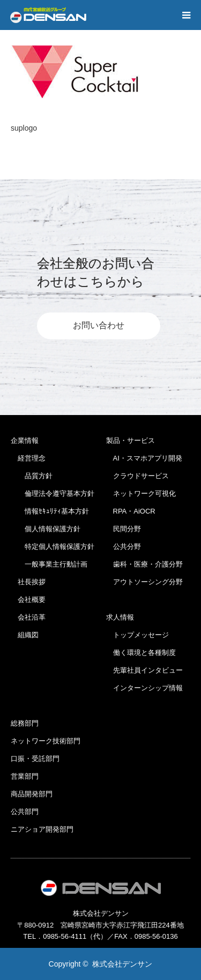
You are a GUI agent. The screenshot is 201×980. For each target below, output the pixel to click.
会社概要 (28, 600)
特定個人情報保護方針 (53, 546)
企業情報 (25, 440)
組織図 (25, 635)
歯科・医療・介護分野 (144, 564)
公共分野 (124, 546)
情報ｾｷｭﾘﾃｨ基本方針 (50, 511)
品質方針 (32, 476)
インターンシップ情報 (144, 688)
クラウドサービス (137, 476)
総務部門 (25, 723)
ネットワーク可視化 (141, 493)
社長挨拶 (28, 582)
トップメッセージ (137, 635)
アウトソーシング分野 (144, 582)
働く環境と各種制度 (141, 653)
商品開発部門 (32, 794)
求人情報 (120, 617)
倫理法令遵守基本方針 (53, 493)
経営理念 (28, 458)
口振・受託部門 (35, 759)
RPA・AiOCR (131, 511)
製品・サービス (131, 440)
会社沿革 (28, 617)
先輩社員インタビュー (144, 670)
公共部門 (25, 812)
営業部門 (25, 776)
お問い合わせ (99, 326)
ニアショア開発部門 (42, 829)
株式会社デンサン (122, 964)
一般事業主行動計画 (49, 564)
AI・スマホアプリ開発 (144, 458)
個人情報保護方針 (46, 529)
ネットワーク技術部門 (46, 741)
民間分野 (124, 529)
